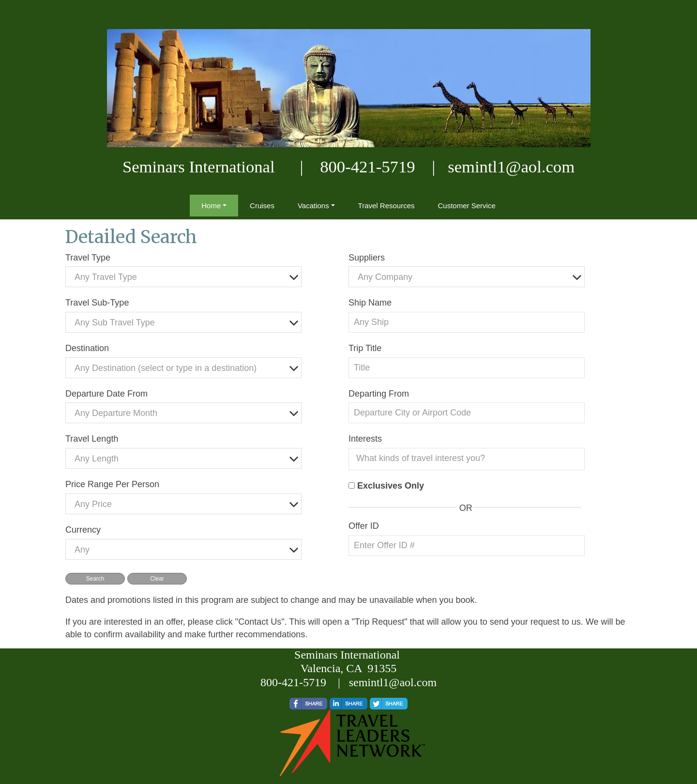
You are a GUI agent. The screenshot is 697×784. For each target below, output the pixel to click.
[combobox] (183, 277)
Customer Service (467, 206)
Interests (365, 439)
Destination (87, 348)
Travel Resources (386, 206)
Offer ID (364, 526)
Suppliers (367, 258)
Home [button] (211, 206)
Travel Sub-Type (97, 303)
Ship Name (370, 303)
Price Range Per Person (112, 484)
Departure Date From (106, 394)
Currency (83, 530)
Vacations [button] (313, 206)
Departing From (379, 394)
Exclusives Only (391, 486)
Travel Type (88, 258)
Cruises (262, 206)
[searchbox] (469, 458)
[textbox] (186, 277)
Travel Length (92, 439)
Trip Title (365, 348)
